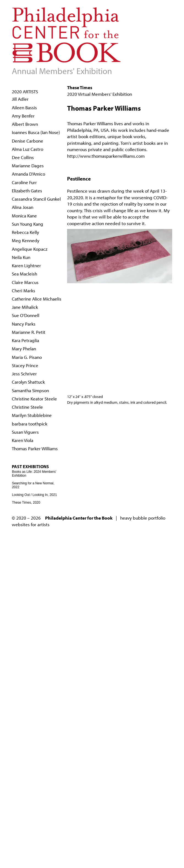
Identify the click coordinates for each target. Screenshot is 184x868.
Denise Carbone (28, 141)
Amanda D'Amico (28, 174)
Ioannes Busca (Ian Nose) (36, 132)
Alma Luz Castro (28, 149)
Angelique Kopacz (30, 249)
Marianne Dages (28, 166)
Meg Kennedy (26, 240)
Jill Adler (20, 99)
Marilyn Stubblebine (32, 415)
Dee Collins (23, 157)
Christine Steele (27, 407)
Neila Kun (21, 257)
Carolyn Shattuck (28, 382)
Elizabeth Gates (27, 191)
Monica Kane (24, 216)
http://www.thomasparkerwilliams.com (106, 156)
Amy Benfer (23, 116)
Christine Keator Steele (34, 399)
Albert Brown (25, 124)
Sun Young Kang (28, 224)
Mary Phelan (24, 349)
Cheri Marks (24, 290)
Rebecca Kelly (25, 232)
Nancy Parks (24, 324)
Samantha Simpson (30, 390)
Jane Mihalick (25, 307)
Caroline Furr (24, 182)
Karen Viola (23, 440)
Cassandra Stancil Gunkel (36, 199)
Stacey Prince (25, 365)
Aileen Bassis (24, 107)
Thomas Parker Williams (35, 448)
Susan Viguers (25, 432)
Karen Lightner (26, 265)
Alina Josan (23, 207)
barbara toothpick (30, 424)
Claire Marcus (25, 282)
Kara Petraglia (25, 340)
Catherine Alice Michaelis (37, 299)
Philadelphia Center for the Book (79, 518)
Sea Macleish (24, 274)
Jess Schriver (24, 374)
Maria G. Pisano (27, 357)
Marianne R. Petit (29, 332)
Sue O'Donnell (26, 315)
